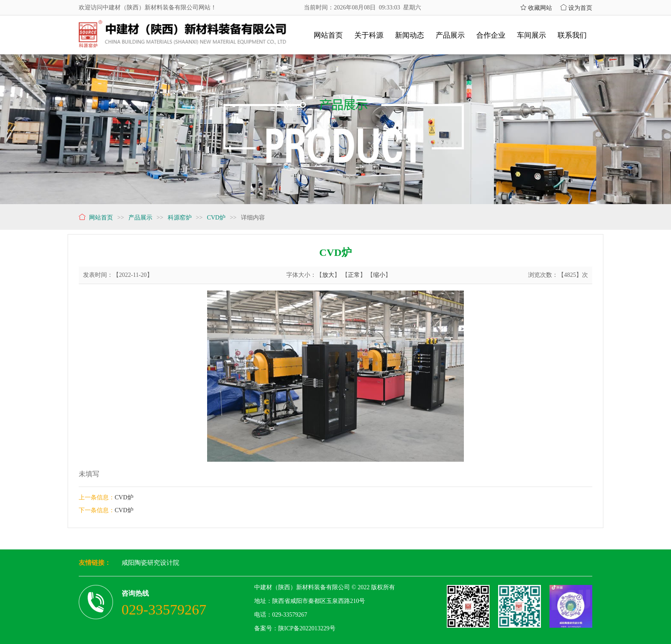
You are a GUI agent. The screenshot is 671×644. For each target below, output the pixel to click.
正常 (354, 275)
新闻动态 (410, 35)
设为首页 (576, 8)
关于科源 (369, 35)
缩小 (379, 275)
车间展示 (531, 35)
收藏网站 (536, 8)
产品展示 (450, 35)
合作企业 (491, 35)
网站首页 (328, 35)
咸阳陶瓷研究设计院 (150, 563)
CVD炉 (124, 497)
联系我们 (572, 35)
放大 (328, 275)
